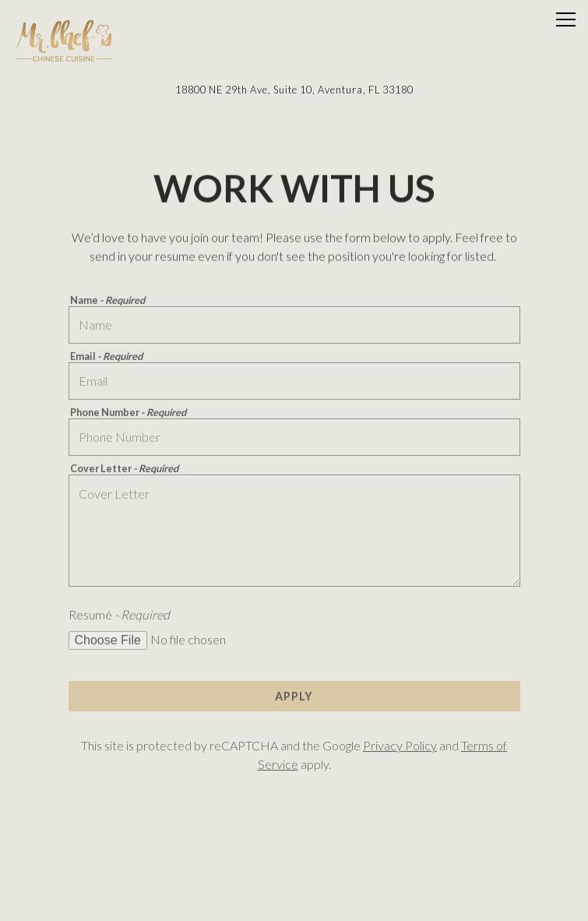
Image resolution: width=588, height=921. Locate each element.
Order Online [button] (294, 861)
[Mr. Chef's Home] (66, 39)
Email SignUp (294, 901)
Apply (294, 697)
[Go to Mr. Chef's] (294, 90)
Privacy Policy (400, 747)
